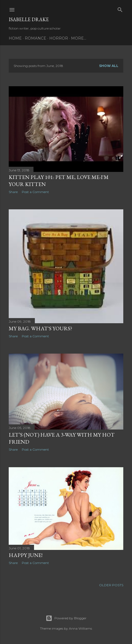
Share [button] (13, 192)
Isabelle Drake (29, 19)
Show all (109, 66)
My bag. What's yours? (40, 328)
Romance (36, 38)
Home (15, 38)
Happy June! (26, 555)
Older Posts (111, 585)
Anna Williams (80, 628)
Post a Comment (35, 192)
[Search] (120, 9)
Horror (59, 38)
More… (79, 38)
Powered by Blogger (66, 618)
